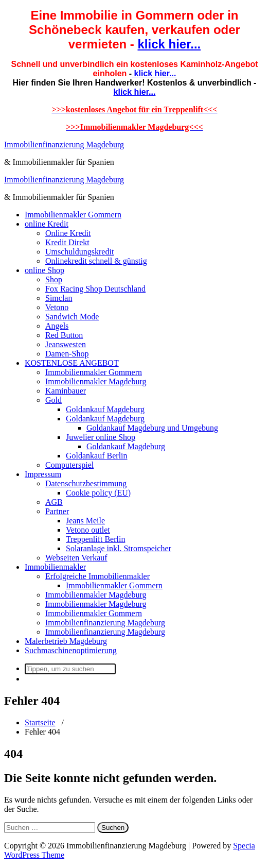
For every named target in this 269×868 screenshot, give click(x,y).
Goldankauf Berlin (97, 456)
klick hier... (169, 44)
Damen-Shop (67, 354)
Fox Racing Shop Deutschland (95, 289)
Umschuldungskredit (79, 252)
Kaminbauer (66, 391)
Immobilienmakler (55, 567)
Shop (54, 279)
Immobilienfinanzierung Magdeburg (64, 144)
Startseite (40, 722)
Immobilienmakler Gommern (73, 215)
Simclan (59, 298)
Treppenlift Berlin (95, 539)
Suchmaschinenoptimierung (71, 650)
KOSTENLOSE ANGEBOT (72, 363)
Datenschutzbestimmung (86, 483)
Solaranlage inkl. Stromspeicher (119, 548)
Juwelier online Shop (101, 437)
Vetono (57, 307)
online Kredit (47, 224)
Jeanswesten (66, 344)
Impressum (43, 474)
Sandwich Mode (72, 317)
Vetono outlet (88, 530)
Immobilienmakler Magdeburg (96, 381)
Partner (57, 511)
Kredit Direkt (67, 242)
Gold (53, 400)
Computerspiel (69, 465)
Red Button (64, 335)
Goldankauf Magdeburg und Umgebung (152, 428)
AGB (54, 502)
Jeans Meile (85, 521)
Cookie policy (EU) (98, 493)
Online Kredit (68, 233)
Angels (57, 326)
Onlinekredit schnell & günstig (96, 261)
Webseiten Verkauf (76, 558)
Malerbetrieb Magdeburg (66, 641)
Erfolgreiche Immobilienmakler (97, 576)
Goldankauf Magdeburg (105, 409)
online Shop (44, 270)
